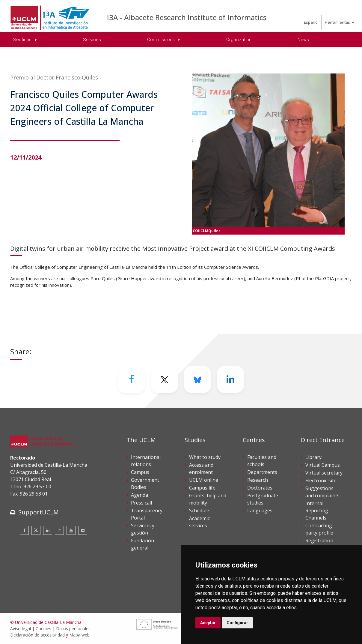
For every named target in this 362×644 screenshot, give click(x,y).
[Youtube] (71, 530)
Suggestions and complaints (322, 492)
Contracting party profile (319, 529)
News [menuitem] (303, 40)
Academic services (199, 522)
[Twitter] (165, 379)
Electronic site (321, 481)
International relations (146, 461)
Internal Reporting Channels (317, 511)
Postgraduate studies (263, 499)
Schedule (199, 511)
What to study (205, 457)
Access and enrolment (201, 469)
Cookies (43, 629)
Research (258, 480)
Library (313, 457)
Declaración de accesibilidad (37, 635)
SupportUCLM (39, 512)
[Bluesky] (197, 379)
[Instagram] (59, 530)
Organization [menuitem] (239, 40)
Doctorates (260, 488)
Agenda (139, 495)
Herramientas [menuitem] (337, 22)
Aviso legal (21, 629)
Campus (140, 472)
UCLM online (204, 480)
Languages (260, 511)
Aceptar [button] (208, 623)
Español (311, 22)
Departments (262, 472)
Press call (141, 503)
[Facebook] (132, 379)
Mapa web (79, 635)
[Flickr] (83, 530)
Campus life (202, 488)
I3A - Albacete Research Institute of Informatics (187, 17)
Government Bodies (145, 484)
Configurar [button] (237, 623)
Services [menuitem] (92, 40)
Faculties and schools (262, 461)
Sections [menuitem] (23, 40)
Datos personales (73, 629)
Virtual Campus (323, 465)
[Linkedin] (230, 379)
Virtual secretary (324, 473)
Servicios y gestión (143, 529)
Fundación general (142, 544)
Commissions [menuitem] (162, 40)
